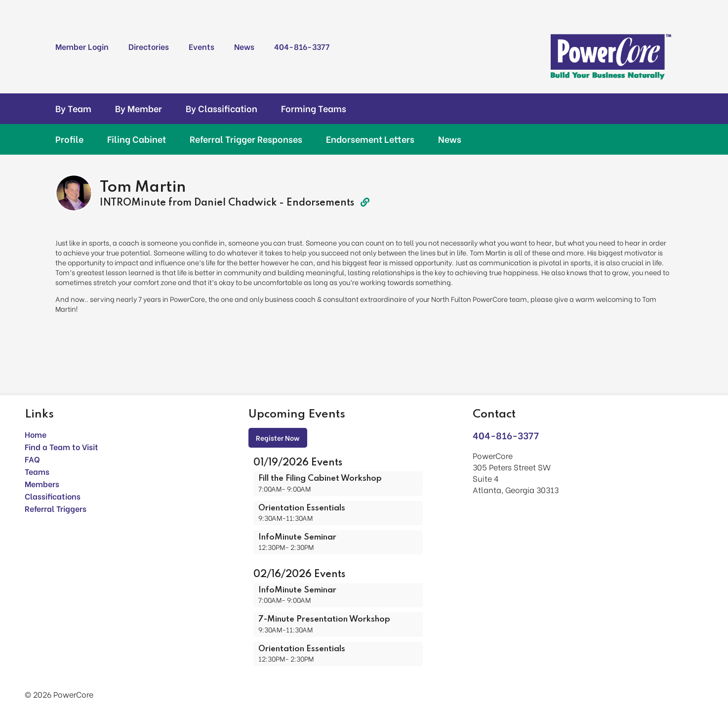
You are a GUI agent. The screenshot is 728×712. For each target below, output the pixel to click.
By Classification (222, 108)
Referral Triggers (56, 508)
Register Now (278, 438)
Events (202, 46)
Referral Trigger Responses (246, 139)
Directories (149, 46)
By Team (73, 108)
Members (42, 483)
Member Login (82, 46)
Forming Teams (314, 108)
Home (36, 434)
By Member (139, 108)
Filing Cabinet (137, 139)
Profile (69, 139)
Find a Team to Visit (61, 446)
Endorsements (328, 203)
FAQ (32, 459)
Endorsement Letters (370, 139)
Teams (37, 471)
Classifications (53, 496)
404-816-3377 (302, 46)
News (244, 46)
